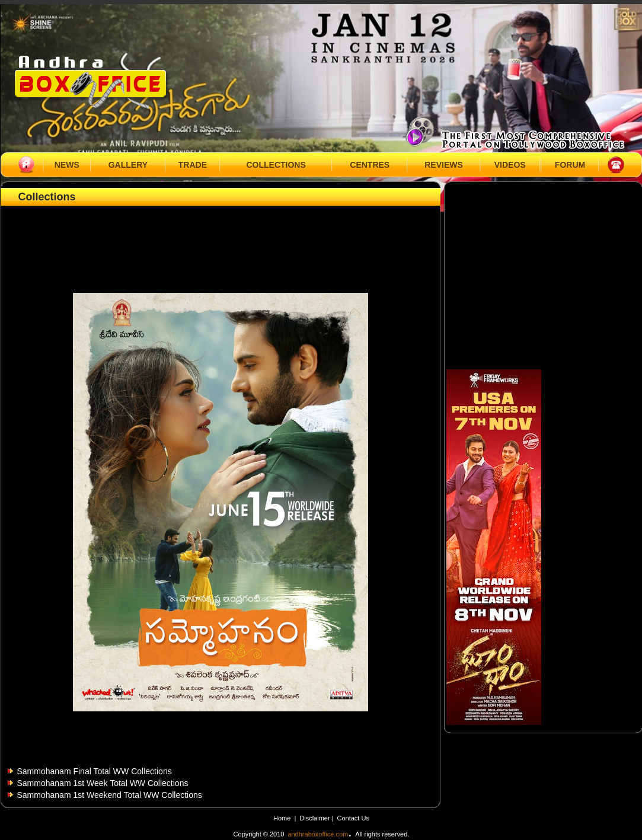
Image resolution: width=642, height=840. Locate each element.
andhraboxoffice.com (318, 834)
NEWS (67, 165)
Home (282, 818)
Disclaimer (315, 818)
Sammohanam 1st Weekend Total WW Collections (110, 795)
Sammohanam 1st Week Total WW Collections (103, 783)
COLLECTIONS (276, 165)
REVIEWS (444, 165)
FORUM (570, 165)
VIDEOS (510, 165)
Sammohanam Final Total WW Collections (95, 771)
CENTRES (370, 165)
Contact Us (353, 818)
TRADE (193, 165)
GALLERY (128, 165)
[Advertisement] (221, 235)
